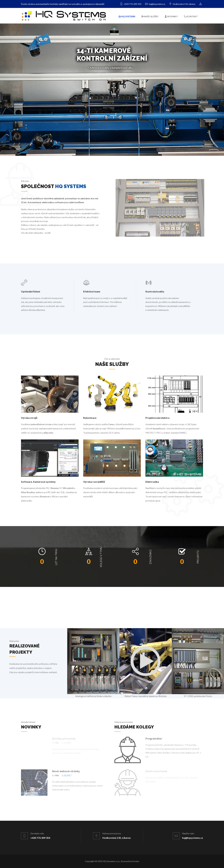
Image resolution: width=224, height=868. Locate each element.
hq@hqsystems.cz (155, 4)
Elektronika (152, 482)
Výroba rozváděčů (94, 482)
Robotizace (90, 418)
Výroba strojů (29, 418)
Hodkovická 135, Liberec (182, 4)
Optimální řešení (30, 291)
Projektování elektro (157, 418)
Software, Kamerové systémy (38, 482)
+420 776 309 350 (131, 4)
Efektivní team (92, 291)
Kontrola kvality (155, 291)
